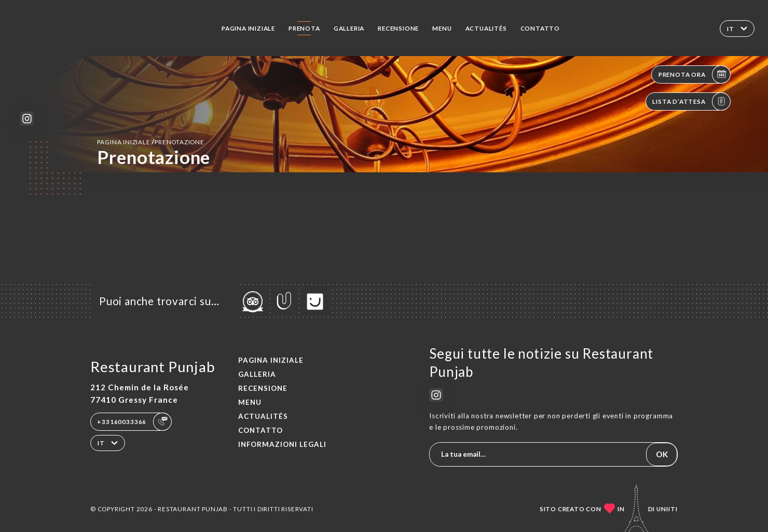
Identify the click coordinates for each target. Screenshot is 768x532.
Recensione (398, 28)
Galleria (349, 28)
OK (662, 454)
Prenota (304, 28)
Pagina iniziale (248, 28)
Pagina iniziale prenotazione (150, 142)
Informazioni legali (282, 444)
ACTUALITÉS (486, 28)
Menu (442, 28)
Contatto (540, 28)
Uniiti (667, 509)
